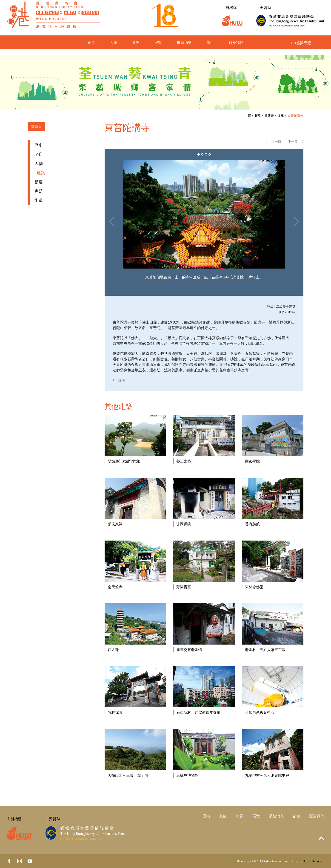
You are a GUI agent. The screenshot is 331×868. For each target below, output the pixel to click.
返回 (122, 380)
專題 (39, 191)
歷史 (39, 145)
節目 (210, 48)
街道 (39, 200)
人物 (39, 163)
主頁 (248, 116)
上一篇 (276, 141)
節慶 (39, 182)
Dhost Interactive (314, 861)
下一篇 (293, 141)
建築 (281, 116)
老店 (39, 154)
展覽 (158, 48)
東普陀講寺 (295, 116)
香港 (91, 48)
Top (321, 838)
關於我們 (236, 48)
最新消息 (184, 48)
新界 (136, 48)
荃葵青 (269, 116)
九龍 (114, 48)
